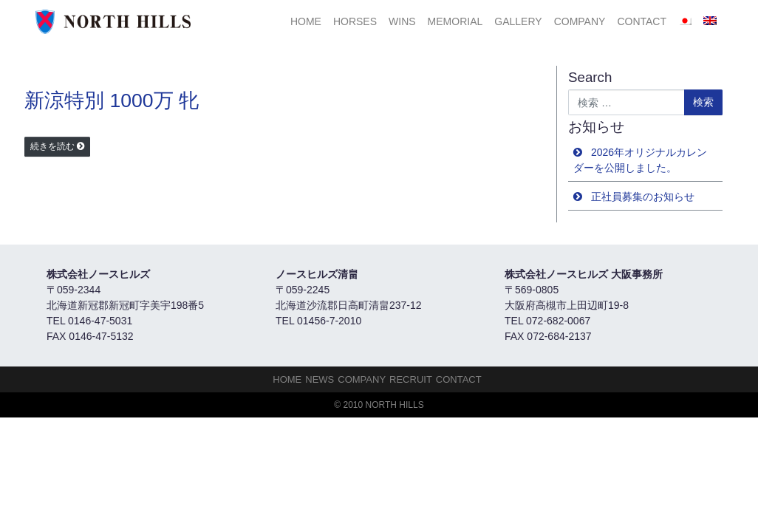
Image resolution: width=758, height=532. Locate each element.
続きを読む (52, 146)
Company (580, 21)
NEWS (320, 379)
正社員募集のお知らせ (643, 197)
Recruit (411, 379)
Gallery (518, 21)
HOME (306, 21)
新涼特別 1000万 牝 (112, 100)
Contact (642, 21)
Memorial (455, 21)
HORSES (355, 21)
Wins (402, 21)
